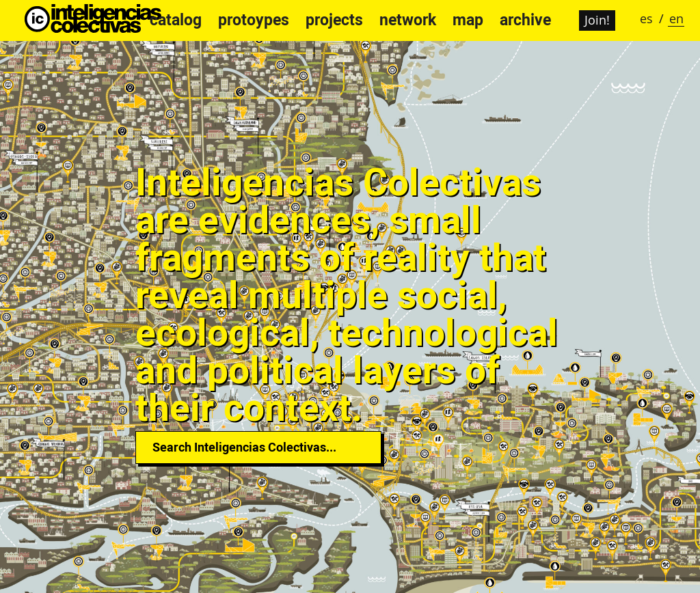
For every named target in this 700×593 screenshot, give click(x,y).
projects (334, 20)
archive (525, 20)
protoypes (254, 20)
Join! (597, 20)
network (408, 20)
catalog (176, 20)
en (676, 18)
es (646, 18)
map (468, 20)
